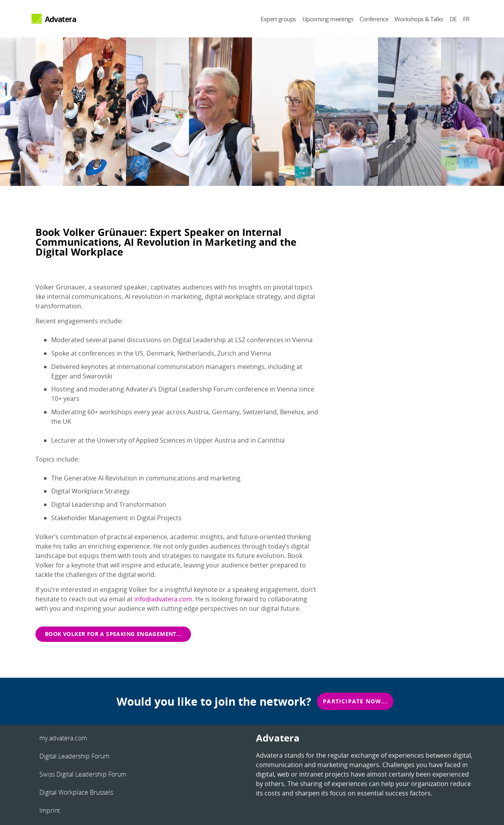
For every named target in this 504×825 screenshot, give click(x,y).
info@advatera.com (163, 599)
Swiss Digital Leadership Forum (83, 774)
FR (466, 19)
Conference (374, 19)
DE (453, 19)
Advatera (61, 19)
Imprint (50, 810)
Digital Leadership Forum (74, 756)
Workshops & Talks (419, 19)
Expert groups (278, 19)
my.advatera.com (63, 738)
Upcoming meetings (328, 19)
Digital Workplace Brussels (76, 792)
